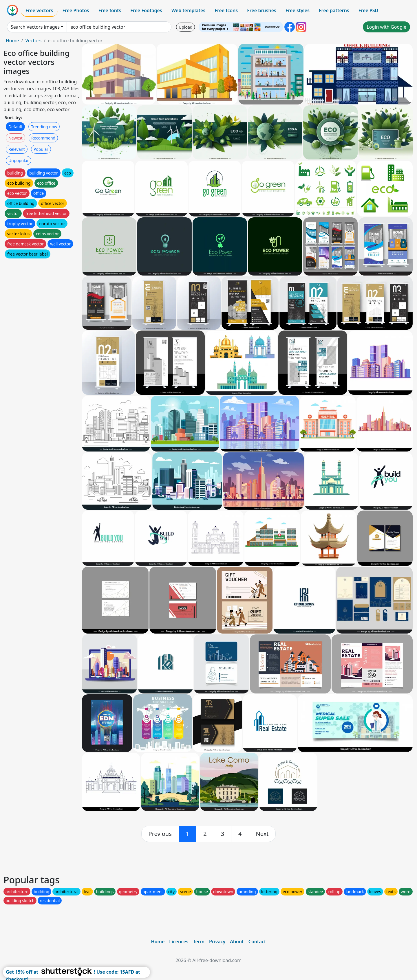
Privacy (217, 942)
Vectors (33, 41)
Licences (179, 942)
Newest (15, 138)
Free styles (298, 10)
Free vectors (39, 10)
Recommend (43, 138)
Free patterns (334, 10)
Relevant (17, 149)
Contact (257, 942)
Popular (41, 149)
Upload (185, 27)
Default (15, 127)
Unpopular (19, 160)
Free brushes (262, 10)
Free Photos (76, 10)
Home (12, 41)
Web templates (188, 10)
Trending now (44, 127)
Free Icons (226, 10)
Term (199, 942)
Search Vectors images (35, 27)
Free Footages (146, 10)
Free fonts (110, 10)
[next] (262, 834)
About (237, 942)
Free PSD (368, 10)
